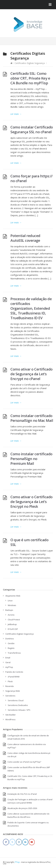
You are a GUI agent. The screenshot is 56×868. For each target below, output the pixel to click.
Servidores (10, 696)
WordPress (10, 719)
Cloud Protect (14, 620)
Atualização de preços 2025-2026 (22, 808)
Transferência (14, 653)
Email (8, 658)
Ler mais (16, 114)
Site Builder (11, 715)
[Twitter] (12, 842)
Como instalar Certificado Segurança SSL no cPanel (32, 129)
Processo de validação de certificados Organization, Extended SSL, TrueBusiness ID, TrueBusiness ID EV (31, 308)
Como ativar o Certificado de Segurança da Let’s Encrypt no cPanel (32, 374)
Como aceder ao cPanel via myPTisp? (24, 762)
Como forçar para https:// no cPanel (32, 178)
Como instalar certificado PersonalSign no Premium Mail (31, 459)
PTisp (17, 862)
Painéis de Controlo (14, 672)
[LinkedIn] (25, 842)
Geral (8, 662)
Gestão (11, 643)
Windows (12, 605)
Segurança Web (13, 691)
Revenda (9, 686)
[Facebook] (6, 842)
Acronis (11, 615)
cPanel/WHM (14, 677)
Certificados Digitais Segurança (30, 63)
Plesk (10, 681)
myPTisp (9, 667)
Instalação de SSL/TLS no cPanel (22, 794)
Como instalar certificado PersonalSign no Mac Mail (32, 418)
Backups (9, 610)
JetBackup (12, 624)
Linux (10, 601)
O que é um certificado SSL (29, 542)
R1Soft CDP (13, 629)
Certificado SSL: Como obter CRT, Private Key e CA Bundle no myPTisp (30, 78)
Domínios (10, 639)
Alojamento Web (13, 596)
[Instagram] (19, 842)
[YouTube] (32, 842)
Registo (11, 648)
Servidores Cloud (16, 700)
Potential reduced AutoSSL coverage (25, 238)
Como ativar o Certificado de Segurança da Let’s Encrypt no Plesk (32, 502)
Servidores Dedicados (18, 705)
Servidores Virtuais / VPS (19, 710)
